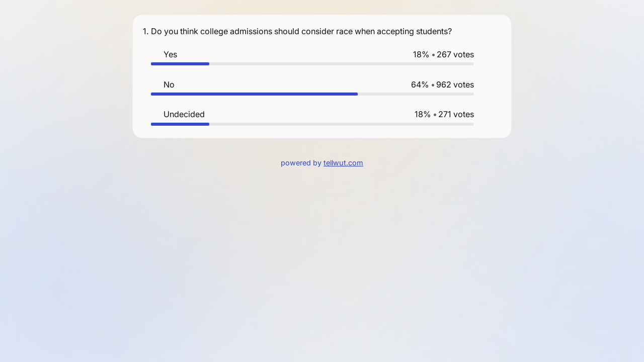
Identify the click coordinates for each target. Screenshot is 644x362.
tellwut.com (343, 163)
